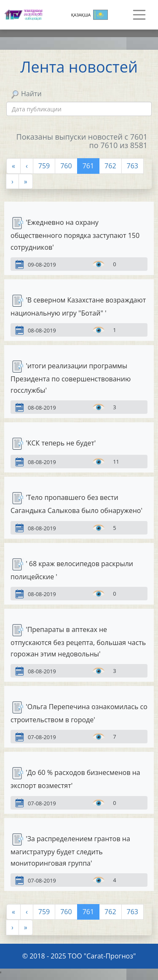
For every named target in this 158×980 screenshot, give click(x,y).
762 (110, 166)
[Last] (26, 182)
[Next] (12, 182)
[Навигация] (139, 15)
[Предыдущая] (27, 166)
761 (88, 166)
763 (133, 166)
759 (44, 166)
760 (66, 166)
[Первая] (13, 166)
